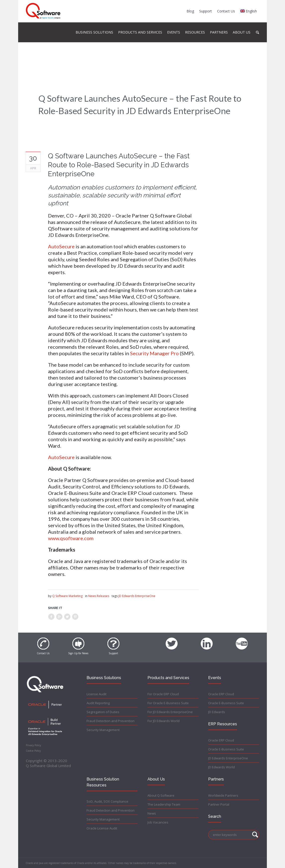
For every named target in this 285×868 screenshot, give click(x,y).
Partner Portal (219, 804)
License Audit (96, 694)
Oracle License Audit (102, 828)
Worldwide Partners (223, 795)
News (152, 813)
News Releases (99, 596)
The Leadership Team (164, 804)
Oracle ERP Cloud (221, 694)
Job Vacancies (158, 822)
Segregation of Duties (103, 712)
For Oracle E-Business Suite (168, 703)
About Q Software (161, 795)
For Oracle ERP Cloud (163, 694)
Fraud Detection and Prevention (111, 721)
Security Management (103, 730)
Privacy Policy (33, 745)
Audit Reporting (98, 703)
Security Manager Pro (154, 353)
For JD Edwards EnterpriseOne (170, 712)
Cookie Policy (33, 751)
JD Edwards (217, 712)
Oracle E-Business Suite (226, 703)
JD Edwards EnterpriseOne (137, 596)
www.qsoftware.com (71, 538)
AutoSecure (61, 246)
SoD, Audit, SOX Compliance (107, 801)
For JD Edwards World (164, 721)
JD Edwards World (221, 767)
